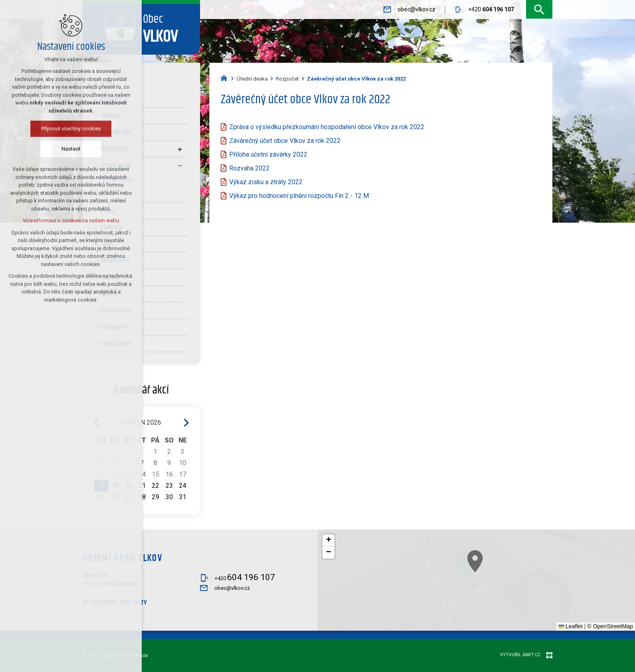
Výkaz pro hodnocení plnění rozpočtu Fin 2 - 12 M (300, 196)
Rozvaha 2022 (249, 168)
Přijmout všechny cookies (69, 129)
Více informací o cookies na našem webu (69, 220)
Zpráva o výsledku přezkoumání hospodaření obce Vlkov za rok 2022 (327, 127)
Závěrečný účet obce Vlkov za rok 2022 (285, 141)
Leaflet (571, 626)
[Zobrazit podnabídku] (180, 149)
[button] (517, 588)
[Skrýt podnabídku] (180, 166)
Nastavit (69, 149)
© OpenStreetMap (610, 626)
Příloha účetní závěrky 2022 (268, 154)
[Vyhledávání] (539, 10)
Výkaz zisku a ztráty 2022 (266, 182)
